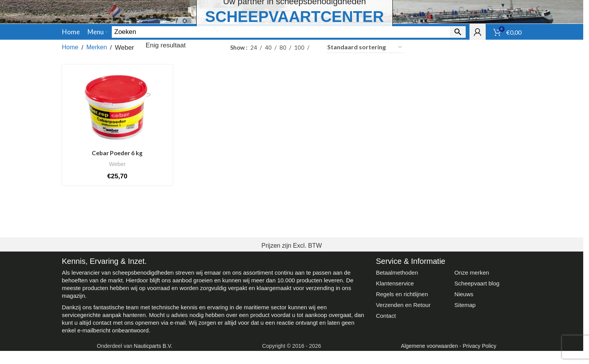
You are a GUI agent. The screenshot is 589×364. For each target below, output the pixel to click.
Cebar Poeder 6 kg (116, 204)
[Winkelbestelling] (365, 101)
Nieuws (464, 347)
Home (70, 100)
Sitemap (465, 358)
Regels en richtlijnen (402, 347)
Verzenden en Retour (403, 358)
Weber (116, 215)
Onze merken (472, 326)
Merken (97, 100)
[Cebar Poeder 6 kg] (116, 160)
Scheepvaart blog (477, 336)
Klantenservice (395, 336)
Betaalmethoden (397, 326)
